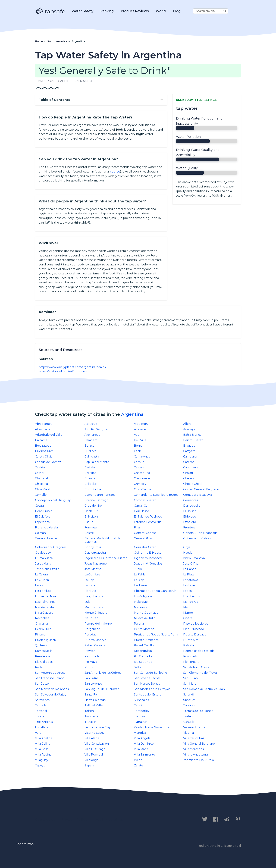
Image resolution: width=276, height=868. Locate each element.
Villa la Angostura (195, 755)
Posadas (90, 634)
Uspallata (42, 727)
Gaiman (40, 533)
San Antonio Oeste (196, 667)
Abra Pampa (44, 424)
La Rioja (139, 580)
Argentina (132, 414)
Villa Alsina (92, 738)
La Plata (189, 574)
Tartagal (41, 711)
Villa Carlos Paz (194, 738)
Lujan (88, 602)
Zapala (89, 765)
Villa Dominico (144, 744)
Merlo (187, 607)
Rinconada (92, 656)
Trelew (188, 716)
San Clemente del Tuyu (200, 673)
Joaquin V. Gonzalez (148, 564)
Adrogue (91, 424)
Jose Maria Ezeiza (47, 569)
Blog (177, 11)
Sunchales (141, 700)
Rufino (89, 667)
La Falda (140, 574)
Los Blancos (191, 596)
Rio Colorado (143, 656)
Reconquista (143, 651)
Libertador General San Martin (155, 591)
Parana (139, 624)
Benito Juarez (193, 440)
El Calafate (43, 517)
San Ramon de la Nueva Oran (204, 689)
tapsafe (50, 11)
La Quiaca (42, 580)
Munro (188, 613)
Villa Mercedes (193, 749)
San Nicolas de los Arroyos (152, 689)
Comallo (41, 495)
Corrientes (191, 500)
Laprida (90, 585)
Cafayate (189, 451)
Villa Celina (43, 744)
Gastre (89, 533)
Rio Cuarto (191, 656)
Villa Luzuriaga (95, 749)
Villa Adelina (44, 738)
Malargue (141, 602)
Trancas (139, 716)
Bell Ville (140, 440)
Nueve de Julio (145, 618)
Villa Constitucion (97, 744)
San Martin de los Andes (52, 689)
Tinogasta (91, 716)
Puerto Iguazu (46, 640)
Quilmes (41, 645)
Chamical (41, 478)
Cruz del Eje (93, 506)
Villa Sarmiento (145, 755)
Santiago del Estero (148, 695)
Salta (137, 667)
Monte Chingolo (96, 613)
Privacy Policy (74, 820)
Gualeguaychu (95, 553)
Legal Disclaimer (109, 820)
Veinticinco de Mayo (98, 727)
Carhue (139, 462)
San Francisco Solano (50, 678)
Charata (90, 478)
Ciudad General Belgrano (201, 489)
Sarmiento (42, 700)
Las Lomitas (43, 591)
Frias (137, 527)
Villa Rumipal (94, 755)
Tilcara (40, 716)
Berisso (89, 446)
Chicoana (41, 484)
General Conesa (145, 533)
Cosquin (41, 506)
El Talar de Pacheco (148, 517)
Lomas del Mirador (48, 596)
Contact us (45, 820)
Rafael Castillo (144, 645)
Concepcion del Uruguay (53, 500)
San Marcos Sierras (147, 684)
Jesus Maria (43, 564)
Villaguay (42, 760)
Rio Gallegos (44, 662)
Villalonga (91, 760)
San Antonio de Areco (50, 673)
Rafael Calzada (95, 645)
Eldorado (190, 517)
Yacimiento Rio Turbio (199, 760)
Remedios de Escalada (199, 651)
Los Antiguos (143, 596)
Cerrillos (90, 473)
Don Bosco (142, 511)
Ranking (107, 11)
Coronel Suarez (145, 500)
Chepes (189, 478)
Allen (187, 424)
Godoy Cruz (93, 547)
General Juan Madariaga (200, 533)
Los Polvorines (45, 602)
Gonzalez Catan (145, 547)
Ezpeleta (190, 522)
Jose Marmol (93, 569)
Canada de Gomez (48, 462)
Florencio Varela (46, 527)
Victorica (140, 733)
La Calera (41, 574)
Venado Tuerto (194, 727)
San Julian (190, 678)
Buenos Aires (44, 451)
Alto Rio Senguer (97, 429)
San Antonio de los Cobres (103, 673)
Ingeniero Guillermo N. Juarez (106, 558)
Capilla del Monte (97, 462)
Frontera (189, 527)
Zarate (139, 765)
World (161, 11)
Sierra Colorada (95, 700)
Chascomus (142, 478)
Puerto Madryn (95, 640)
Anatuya (189, 429)
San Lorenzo (93, 684)
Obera (188, 618)
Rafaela (189, 645)
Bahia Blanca (192, 435)
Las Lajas (189, 585)
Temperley (142, 711)
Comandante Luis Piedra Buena (156, 495)
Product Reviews (135, 11)
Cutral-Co (141, 506)
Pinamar (41, 634)
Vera (38, 733)
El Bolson (190, 511)
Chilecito (91, 484)
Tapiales (189, 705)
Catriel (40, 473)
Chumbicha (93, 489)
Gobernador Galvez (197, 538)
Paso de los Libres (196, 624)
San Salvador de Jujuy (51, 695)
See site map (25, 844)
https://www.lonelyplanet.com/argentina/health (72, 367)
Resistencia (43, 656)
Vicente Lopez (95, 733)
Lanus (39, 585)
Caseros (189, 462)
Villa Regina (43, 755)
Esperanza (42, 522)
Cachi (138, 451)
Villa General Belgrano (199, 744)
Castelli (139, 467)
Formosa (91, 527)
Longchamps (94, 596)
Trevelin (90, 722)
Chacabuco (142, 473)
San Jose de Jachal (147, 678)
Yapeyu (40, 765)
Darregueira (192, 506)
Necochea (42, 618)
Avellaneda (92, 435)
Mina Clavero (44, 613)
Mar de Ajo (191, 602)
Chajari (188, 473)
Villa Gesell (43, 749)
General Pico (143, 538)
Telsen (89, 711)
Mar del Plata (44, 607)
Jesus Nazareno (96, 564)
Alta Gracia (43, 429)
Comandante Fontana (100, 495)
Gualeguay (43, 553)
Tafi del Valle (94, 705)
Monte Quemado (146, 613)
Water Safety (82, 11)
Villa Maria (141, 749)
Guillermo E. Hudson (149, 553)
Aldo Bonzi (142, 424)
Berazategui (44, 446)
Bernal (139, 446)
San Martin (191, 684)
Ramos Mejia (44, 651)
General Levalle (46, 538)
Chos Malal (43, 489)
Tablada (41, 705)
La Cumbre (92, 574)
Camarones (142, 457)
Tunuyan (141, 722)
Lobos (187, 591)
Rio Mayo (91, 662)
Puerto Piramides (146, 640)
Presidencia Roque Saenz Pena (156, 634)
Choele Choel (193, 484)
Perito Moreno (144, 629)
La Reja (90, 580)
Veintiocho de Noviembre (152, 727)
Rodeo (40, 667)
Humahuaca (44, 558)
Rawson (90, 651)
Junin (138, 569)
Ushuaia (189, 722)
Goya (187, 547)
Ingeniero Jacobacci (148, 558)
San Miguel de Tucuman (102, 689)
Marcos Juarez (95, 607)
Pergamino (92, 629)
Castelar (90, 467)
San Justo (42, 684)
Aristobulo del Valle (49, 435)
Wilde (138, 760)
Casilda (40, 467)
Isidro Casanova (194, 558)
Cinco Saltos (142, 489)
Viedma (189, 733)
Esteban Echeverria (148, 522)
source (115, 172)
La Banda (190, 569)
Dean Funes (44, 511)
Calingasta (92, 457)
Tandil (138, 705)
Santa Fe (91, 695)
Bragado (189, 446)
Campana (190, 457)
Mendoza (141, 607)
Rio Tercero (191, 662)
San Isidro (91, 678)
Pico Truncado (194, 629)
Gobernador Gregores (51, 547)
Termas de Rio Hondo (198, 711)
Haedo (188, 553)
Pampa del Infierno (98, 624)
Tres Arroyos (44, 722)
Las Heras (140, 585)
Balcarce (41, 440)
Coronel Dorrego (96, 500)
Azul (137, 435)
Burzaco (90, 451)
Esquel (89, 522)
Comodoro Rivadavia (198, 495)
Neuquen (91, 618)
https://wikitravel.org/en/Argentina (63, 372)
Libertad (90, 591)
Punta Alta (191, 640)
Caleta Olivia (44, 457)
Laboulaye (191, 580)
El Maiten (91, 517)
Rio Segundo (143, 662)
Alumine (140, 429)
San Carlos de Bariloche (150, 673)
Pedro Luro (43, 629)
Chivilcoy (140, 484)
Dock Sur (91, 511)
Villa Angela (142, 738)
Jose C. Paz (191, 564)
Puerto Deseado (195, 634)
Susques (189, 700)
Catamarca (191, 467)
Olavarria (41, 624)
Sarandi (188, 695)
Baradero (91, 440)
